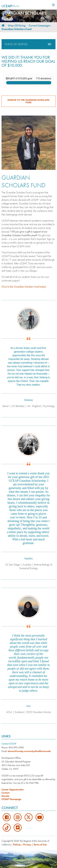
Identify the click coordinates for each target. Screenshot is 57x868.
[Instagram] (18, 817)
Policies (17, 845)
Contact (5, 793)
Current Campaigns (39, 25)
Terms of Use (40, 845)
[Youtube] (40, 817)
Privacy (27, 845)
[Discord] (18, 827)
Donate (5, 796)
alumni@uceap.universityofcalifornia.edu (29, 751)
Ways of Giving (17, 25)
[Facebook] (7, 817)
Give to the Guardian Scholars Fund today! (24, 287)
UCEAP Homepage (11, 799)
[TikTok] (7, 827)
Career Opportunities (13, 790)
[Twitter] (29, 817)
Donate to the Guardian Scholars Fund (28, 101)
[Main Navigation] (53, 5)
